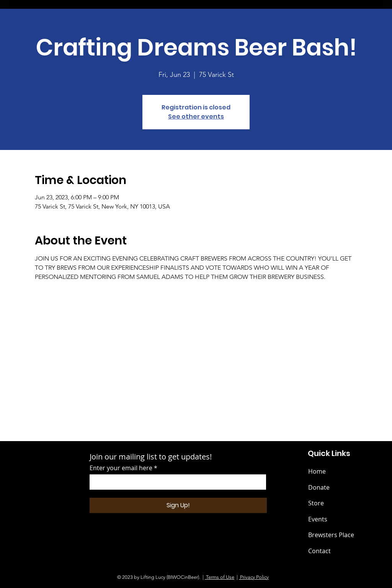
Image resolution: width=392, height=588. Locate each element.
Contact (319, 551)
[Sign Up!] (178, 505)
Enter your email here (121, 468)
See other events (196, 116)
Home (317, 471)
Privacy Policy (254, 577)
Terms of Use (220, 577)
